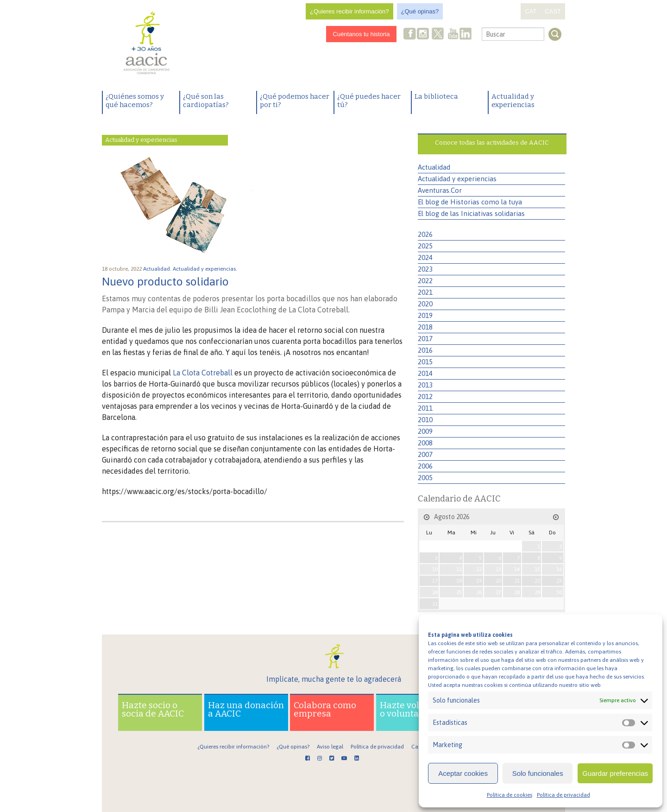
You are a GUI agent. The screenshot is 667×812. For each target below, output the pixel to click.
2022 (425, 281)
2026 (425, 234)
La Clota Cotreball (203, 373)
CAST (553, 11)
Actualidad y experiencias (513, 101)
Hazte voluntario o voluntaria (415, 709)
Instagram (424, 35)
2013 (425, 385)
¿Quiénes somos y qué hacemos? (135, 101)
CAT (531, 11)
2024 (425, 257)
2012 (425, 396)
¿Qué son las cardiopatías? (206, 101)
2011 (425, 408)
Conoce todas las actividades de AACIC (492, 143)
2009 (425, 431)
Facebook (410, 35)
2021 (425, 292)
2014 (425, 373)
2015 (425, 362)
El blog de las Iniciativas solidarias (471, 213)
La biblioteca (436, 96)
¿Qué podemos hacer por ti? (295, 101)
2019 (425, 315)
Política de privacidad (563, 795)
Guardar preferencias (615, 773)
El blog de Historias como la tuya (470, 202)
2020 (425, 304)
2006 (425, 466)
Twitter (438, 35)
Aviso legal (330, 747)
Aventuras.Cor (440, 190)
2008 (425, 443)
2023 (425, 269)
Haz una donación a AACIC (246, 709)
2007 (425, 454)
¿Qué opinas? (420, 11)
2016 (425, 350)
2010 (425, 420)
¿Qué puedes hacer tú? (369, 101)
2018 (425, 327)
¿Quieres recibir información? (349, 11)
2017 (425, 339)
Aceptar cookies (463, 773)
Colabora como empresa (325, 709)
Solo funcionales (538, 773)
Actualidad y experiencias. (206, 269)
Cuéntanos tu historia (362, 34)
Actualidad (434, 167)
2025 (425, 246)
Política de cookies (510, 795)
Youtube (453, 35)
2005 (425, 478)
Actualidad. (158, 269)
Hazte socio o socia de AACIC (153, 709)
